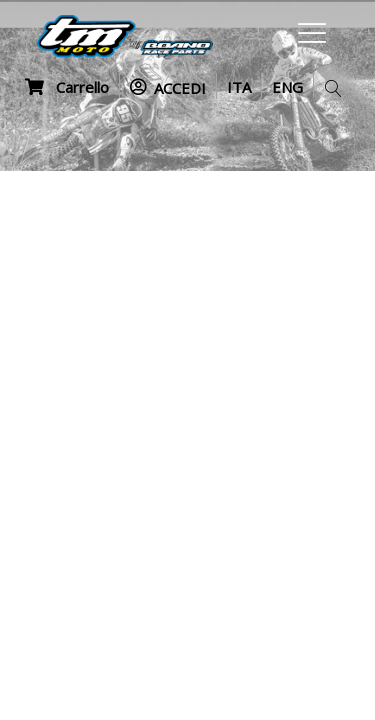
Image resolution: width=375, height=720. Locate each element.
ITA (239, 87)
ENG (287, 87)
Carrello (67, 87)
